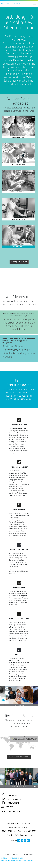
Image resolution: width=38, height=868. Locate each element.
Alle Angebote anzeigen (19, 262)
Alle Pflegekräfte (18, 165)
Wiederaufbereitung (18, 192)
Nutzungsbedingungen (17, 858)
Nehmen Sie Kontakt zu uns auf (19, 757)
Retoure (30, 860)
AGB (25, 860)
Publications (13, 803)
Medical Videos (14, 799)
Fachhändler (18, 247)
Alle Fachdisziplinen (18, 137)
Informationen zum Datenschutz (11, 860)
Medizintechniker (18, 219)
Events (10, 807)
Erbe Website (14, 796)
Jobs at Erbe (14, 812)
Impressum (5, 858)
